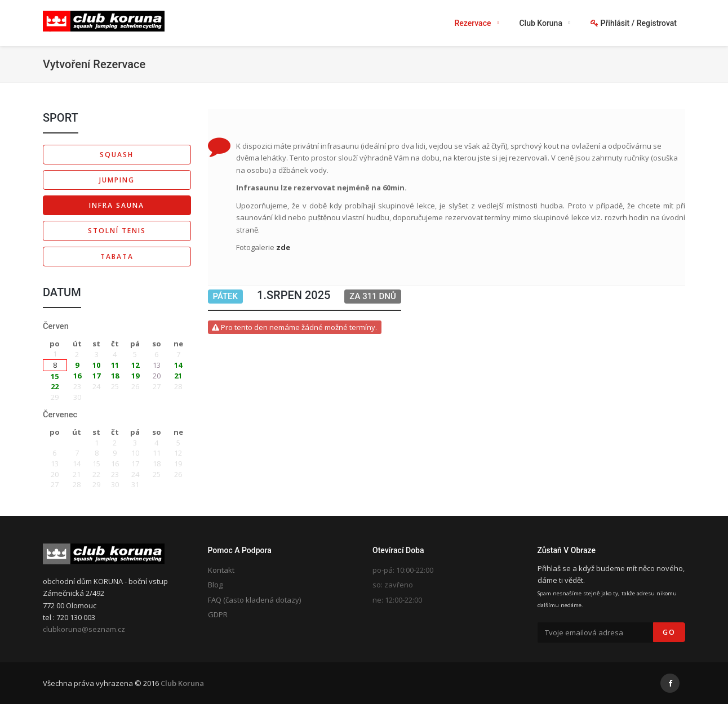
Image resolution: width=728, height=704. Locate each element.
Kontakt (221, 570)
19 (135, 376)
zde (283, 247)
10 (96, 365)
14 (178, 365)
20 (157, 376)
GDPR (218, 614)
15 (55, 376)
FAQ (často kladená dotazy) (254, 600)
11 (115, 365)
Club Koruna (182, 683)
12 (135, 365)
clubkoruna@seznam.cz (84, 629)
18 (115, 376)
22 (55, 386)
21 (178, 376)
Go (669, 632)
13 (157, 365)
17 (96, 376)
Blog (215, 585)
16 (77, 376)
